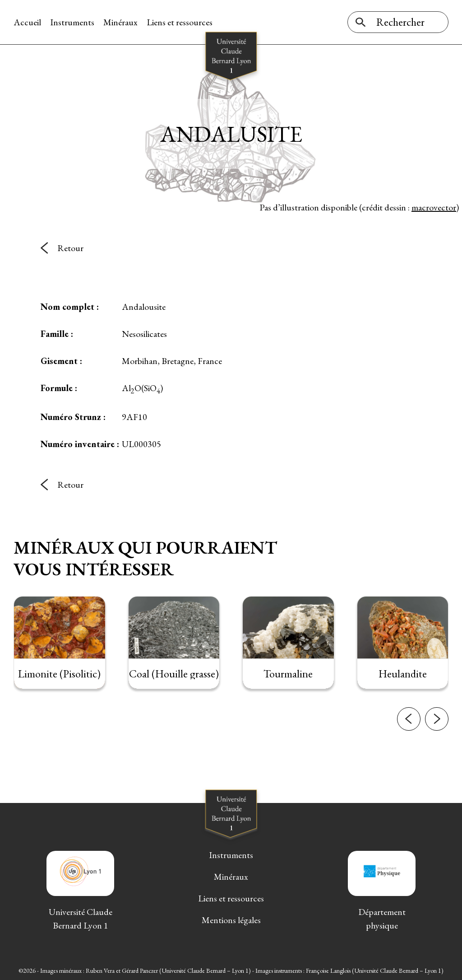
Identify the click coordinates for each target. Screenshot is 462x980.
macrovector (434, 207)
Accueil (27, 22)
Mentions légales (231, 920)
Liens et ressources (180, 22)
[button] (409, 728)
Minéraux (120, 22)
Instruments (72, 22)
